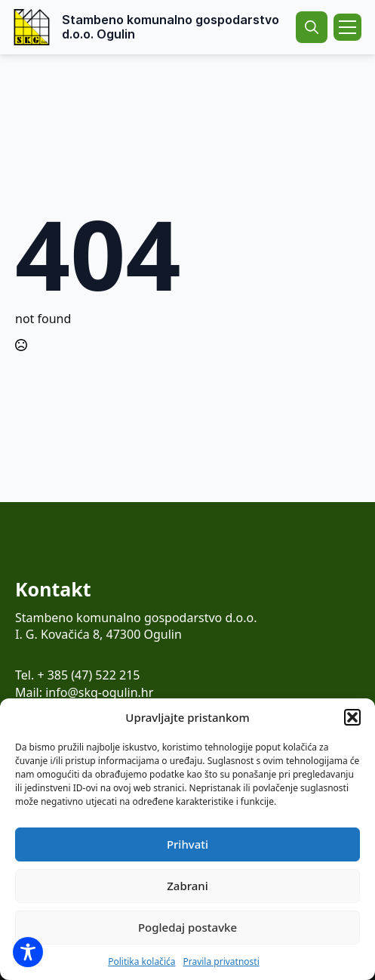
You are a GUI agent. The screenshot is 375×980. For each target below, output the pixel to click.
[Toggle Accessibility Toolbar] (28, 952)
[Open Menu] (347, 27)
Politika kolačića (141, 962)
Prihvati (187, 844)
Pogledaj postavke (187, 927)
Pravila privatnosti (221, 962)
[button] (352, 717)
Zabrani (187, 886)
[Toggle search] (312, 27)
